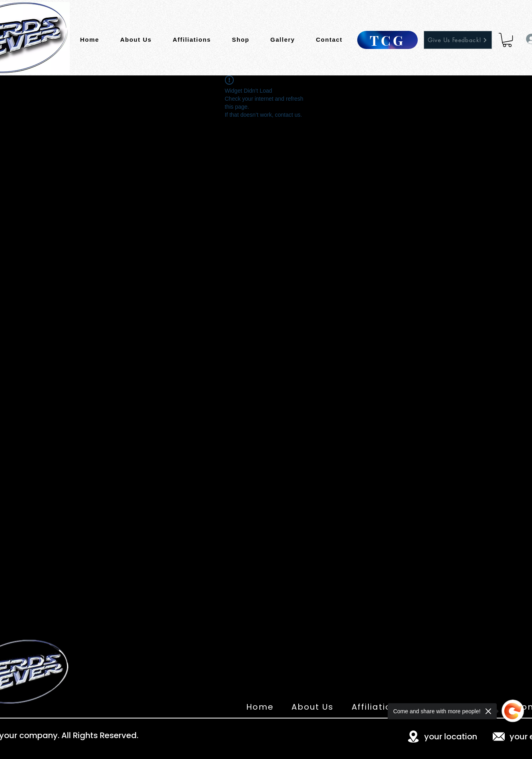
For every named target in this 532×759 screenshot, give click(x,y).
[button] (507, 40)
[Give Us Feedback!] (458, 40)
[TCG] (387, 40)
